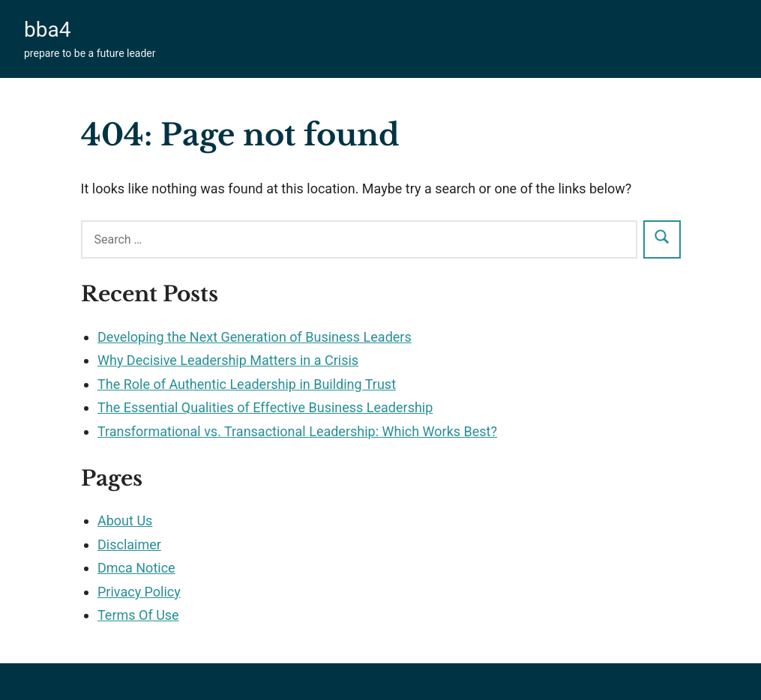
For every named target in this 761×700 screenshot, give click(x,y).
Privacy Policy (139, 592)
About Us (125, 521)
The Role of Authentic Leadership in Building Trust (247, 384)
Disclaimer (129, 544)
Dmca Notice (136, 568)
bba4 (47, 30)
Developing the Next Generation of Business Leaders (255, 337)
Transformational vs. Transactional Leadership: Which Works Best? (297, 431)
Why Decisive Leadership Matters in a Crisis (228, 360)
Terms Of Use (138, 615)
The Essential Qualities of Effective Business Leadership (265, 407)
